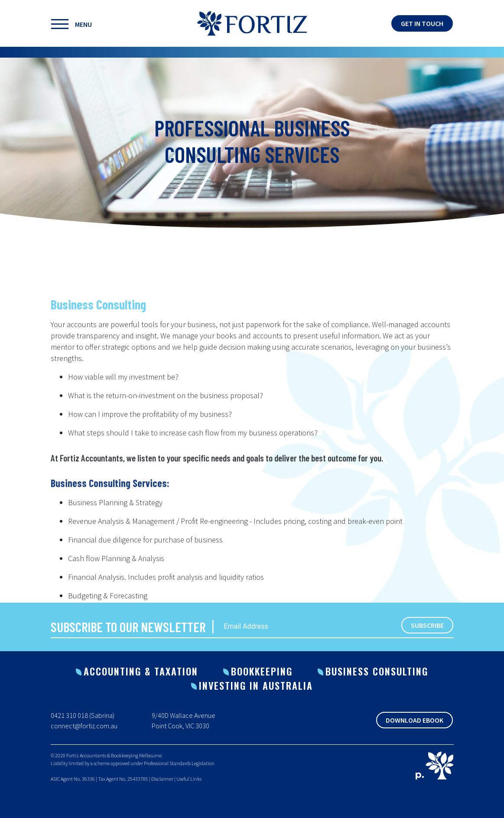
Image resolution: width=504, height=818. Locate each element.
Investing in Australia (256, 685)
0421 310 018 (69, 715)
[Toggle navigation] (96, 23)
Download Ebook (415, 720)
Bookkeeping (262, 671)
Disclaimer (162, 779)
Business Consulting (377, 671)
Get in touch (422, 23)
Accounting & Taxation (141, 671)
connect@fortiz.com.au (84, 726)
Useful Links (189, 779)
